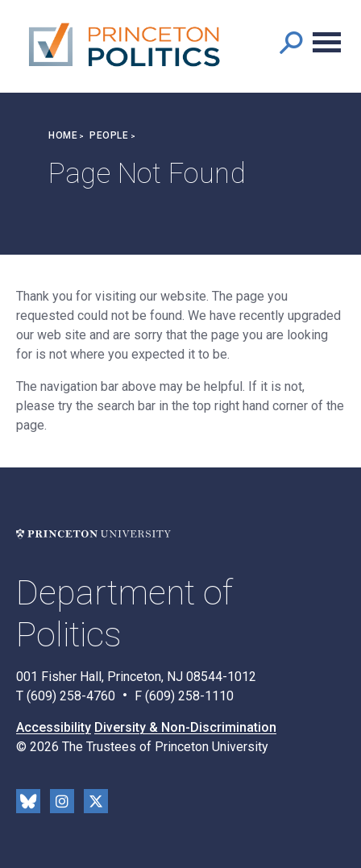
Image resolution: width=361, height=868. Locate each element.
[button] (290, 42)
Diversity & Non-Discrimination (185, 727)
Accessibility (54, 727)
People (109, 135)
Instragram (62, 801)
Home (63, 135)
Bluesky (28, 801)
